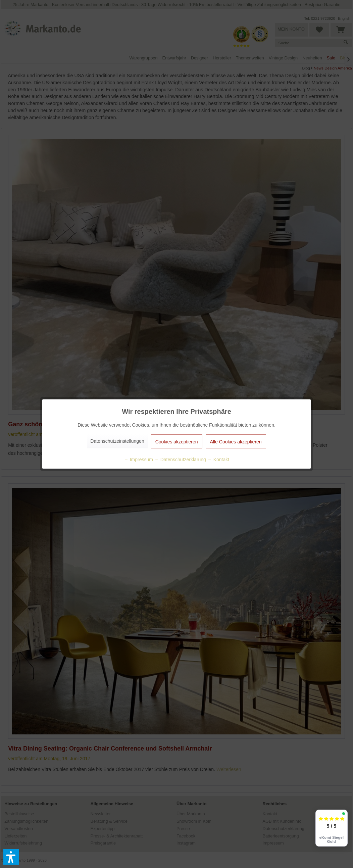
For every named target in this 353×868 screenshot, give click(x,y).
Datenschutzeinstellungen (117, 441)
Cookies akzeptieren (177, 442)
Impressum (138, 460)
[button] (11, 857)
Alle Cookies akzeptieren (236, 442)
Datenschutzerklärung (180, 460)
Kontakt (218, 460)
